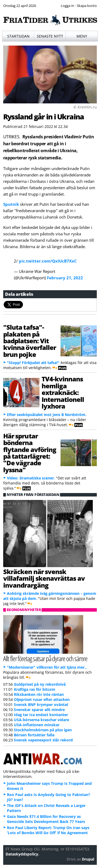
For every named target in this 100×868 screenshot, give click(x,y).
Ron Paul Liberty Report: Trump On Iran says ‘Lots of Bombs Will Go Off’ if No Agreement (48, 830)
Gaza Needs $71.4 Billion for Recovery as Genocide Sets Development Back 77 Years (46, 819)
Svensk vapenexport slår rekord (43, 740)
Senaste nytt (50, 36)
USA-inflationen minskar (37, 725)
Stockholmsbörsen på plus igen (43, 730)
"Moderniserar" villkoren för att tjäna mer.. (47, 667)
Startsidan (18, 36)
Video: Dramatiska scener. (31, 478)
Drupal (88, 859)
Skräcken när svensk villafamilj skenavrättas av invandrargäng (44, 578)
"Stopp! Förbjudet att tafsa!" (33, 363)
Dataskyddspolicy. (22, 854)
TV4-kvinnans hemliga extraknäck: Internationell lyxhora (63, 392)
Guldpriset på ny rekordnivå (40, 684)
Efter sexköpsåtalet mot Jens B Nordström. (47, 415)
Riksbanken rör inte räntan (39, 694)
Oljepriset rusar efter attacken (42, 699)
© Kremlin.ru (85, 107)
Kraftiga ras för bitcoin (35, 689)
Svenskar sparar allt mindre (39, 710)
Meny (82, 36)
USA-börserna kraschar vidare (41, 720)
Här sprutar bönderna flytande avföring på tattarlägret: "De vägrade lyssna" (30, 453)
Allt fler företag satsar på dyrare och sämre (45, 658)
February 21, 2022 (65, 278)
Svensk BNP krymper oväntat (41, 705)
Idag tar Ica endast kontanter (41, 715)
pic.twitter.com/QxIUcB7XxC (48, 261)
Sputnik (11, 204)
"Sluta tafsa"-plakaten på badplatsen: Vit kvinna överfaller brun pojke (30, 341)
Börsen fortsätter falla (34, 735)
